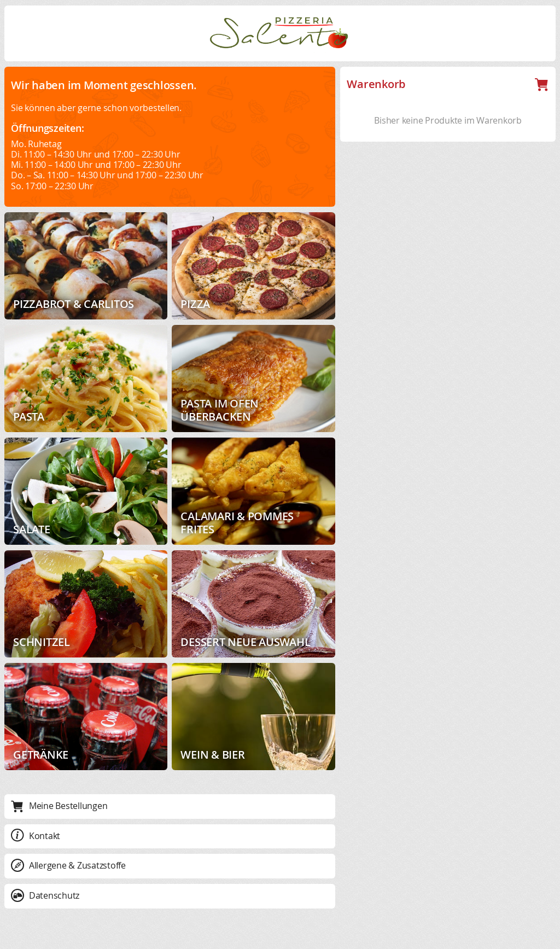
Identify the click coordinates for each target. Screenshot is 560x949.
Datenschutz (45, 895)
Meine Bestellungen (59, 806)
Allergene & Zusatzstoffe (68, 865)
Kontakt (36, 836)
